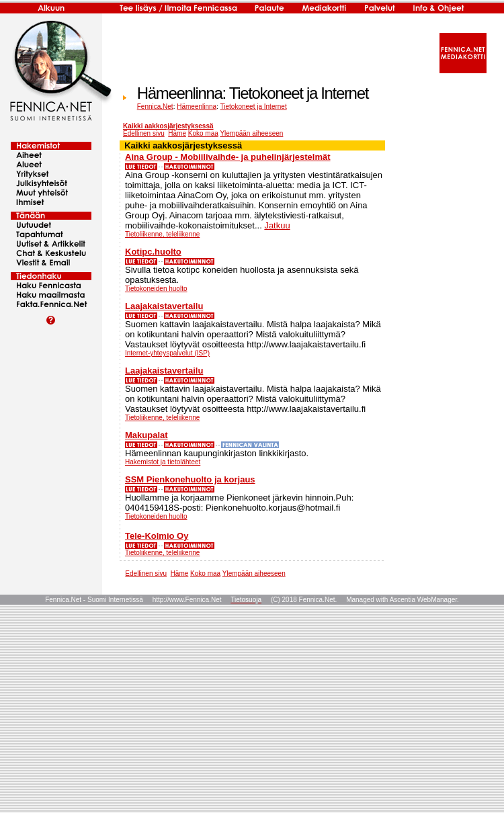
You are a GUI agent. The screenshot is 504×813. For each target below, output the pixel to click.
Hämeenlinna (197, 106)
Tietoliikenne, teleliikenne (162, 234)
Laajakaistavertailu (164, 306)
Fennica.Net (155, 106)
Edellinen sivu (144, 133)
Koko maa (203, 133)
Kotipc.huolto (153, 252)
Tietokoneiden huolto (156, 289)
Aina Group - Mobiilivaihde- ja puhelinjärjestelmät (228, 157)
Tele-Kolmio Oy (157, 536)
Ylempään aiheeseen (251, 133)
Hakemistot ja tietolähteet (163, 462)
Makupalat (146, 435)
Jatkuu (277, 225)
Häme (177, 133)
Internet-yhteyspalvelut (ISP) (167, 353)
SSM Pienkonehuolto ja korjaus (190, 479)
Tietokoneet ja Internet (254, 106)
